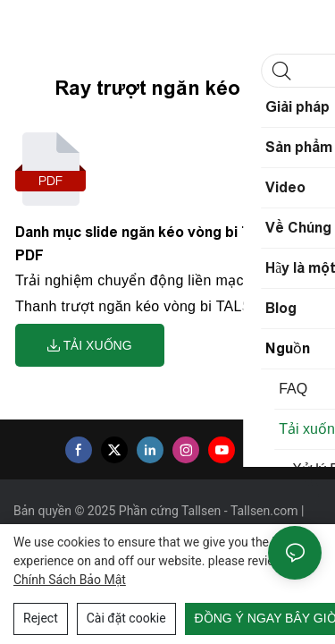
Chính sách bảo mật (70, 580)
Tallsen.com (266, 511)
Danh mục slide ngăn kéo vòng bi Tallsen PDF (153, 244)
